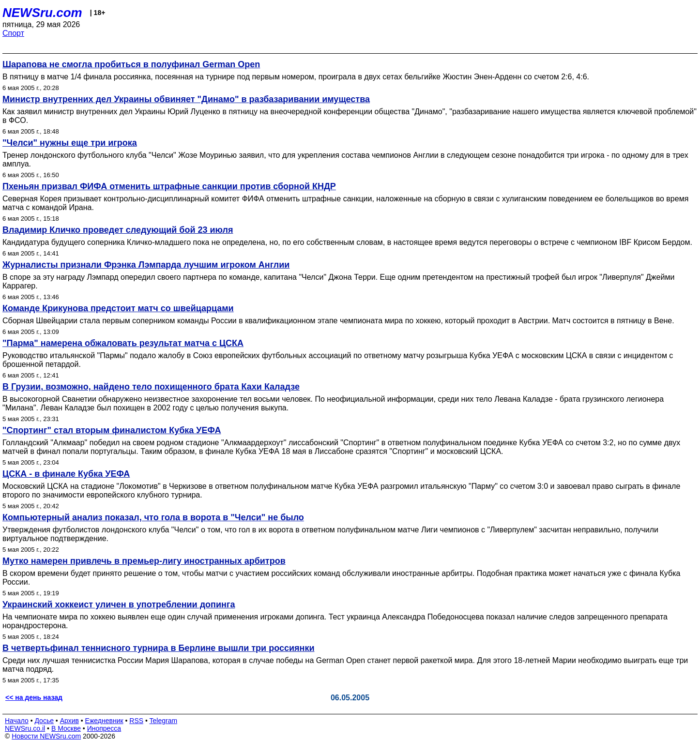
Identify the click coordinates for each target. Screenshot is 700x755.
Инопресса (104, 728)
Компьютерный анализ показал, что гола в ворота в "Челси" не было (153, 517)
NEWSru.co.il (25, 728)
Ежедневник (104, 721)
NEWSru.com (42, 13)
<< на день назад (34, 697)
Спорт (13, 33)
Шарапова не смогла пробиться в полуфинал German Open (131, 64)
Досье (44, 721)
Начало (17, 721)
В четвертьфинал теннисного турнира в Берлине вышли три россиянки (158, 648)
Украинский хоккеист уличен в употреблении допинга (119, 604)
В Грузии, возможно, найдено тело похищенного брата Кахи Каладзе (151, 387)
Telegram (164, 721)
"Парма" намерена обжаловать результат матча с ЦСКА (123, 343)
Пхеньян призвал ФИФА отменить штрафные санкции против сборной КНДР (169, 186)
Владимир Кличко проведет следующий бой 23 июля (118, 230)
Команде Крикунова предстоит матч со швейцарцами (118, 308)
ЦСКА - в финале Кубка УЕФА (66, 474)
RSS (136, 721)
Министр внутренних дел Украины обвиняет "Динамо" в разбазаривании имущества (186, 99)
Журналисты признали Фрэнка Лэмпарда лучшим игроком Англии (146, 265)
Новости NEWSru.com (46, 736)
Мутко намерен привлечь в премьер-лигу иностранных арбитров (144, 561)
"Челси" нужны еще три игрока (70, 143)
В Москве (66, 728)
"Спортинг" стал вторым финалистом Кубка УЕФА (112, 430)
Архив (69, 721)
